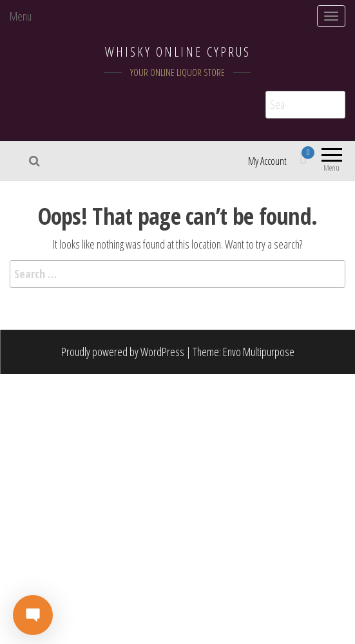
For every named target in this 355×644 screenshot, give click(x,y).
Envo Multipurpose (259, 352)
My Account (267, 161)
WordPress (162, 352)
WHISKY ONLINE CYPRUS (178, 52)
